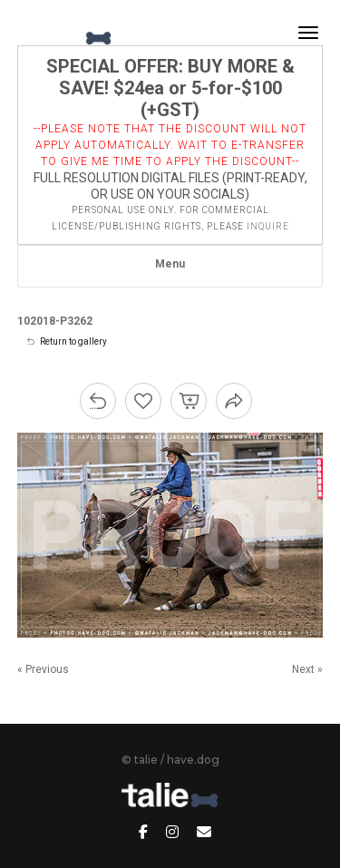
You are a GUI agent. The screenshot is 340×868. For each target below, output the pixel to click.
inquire (268, 226)
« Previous (43, 669)
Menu (170, 264)
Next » (307, 669)
